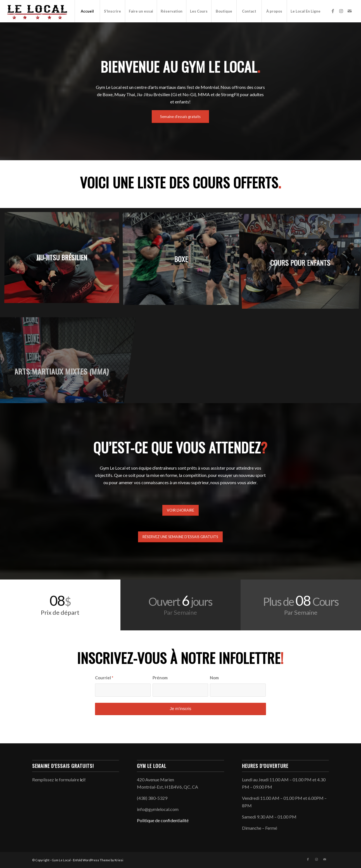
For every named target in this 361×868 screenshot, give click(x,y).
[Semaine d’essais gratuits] (180, 117)
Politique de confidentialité (163, 820)
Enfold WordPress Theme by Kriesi (98, 860)
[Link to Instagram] (341, 11)
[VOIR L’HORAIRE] (180, 510)
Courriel (104, 678)
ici (82, 780)
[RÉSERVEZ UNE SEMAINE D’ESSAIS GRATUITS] (180, 537)
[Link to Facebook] (333, 11)
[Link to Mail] (350, 11)
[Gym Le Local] (37, 11)
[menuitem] (87, 11)
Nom (214, 678)
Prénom (160, 678)
